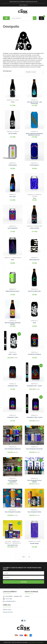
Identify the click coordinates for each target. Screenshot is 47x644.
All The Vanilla (13, 133)
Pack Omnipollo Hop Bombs (34, 449)
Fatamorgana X (34, 165)
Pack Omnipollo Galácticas (13, 449)
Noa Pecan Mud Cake (34, 291)
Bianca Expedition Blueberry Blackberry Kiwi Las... (34, 134)
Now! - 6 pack (13, 354)
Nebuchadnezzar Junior (13, 291)
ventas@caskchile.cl (10, 601)
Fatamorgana (13, 165)
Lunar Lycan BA (34, 228)
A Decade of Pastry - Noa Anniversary (34, 103)
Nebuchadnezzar (34, 260)
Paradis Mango (34, 543)
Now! (34, 323)
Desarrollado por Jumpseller (36, 642)
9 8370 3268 (9, 599)
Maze (13, 260)
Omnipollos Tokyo (13, 417)
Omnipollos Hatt (13, 386)
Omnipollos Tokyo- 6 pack (34, 417)
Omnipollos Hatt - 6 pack (34, 386)
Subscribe (23, 582)
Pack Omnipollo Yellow (34, 512)
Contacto (27, 596)
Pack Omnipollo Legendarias (13, 481)
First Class (13, 197)
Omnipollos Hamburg (34, 354)
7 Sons (13, 102)
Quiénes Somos (7, 610)
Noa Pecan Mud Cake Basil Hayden (13, 323)
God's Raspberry (13, 228)
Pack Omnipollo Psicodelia (13, 512)
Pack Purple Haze (13, 545)
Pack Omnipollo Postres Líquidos (34, 481)
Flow (34, 198)
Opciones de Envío (8, 612)
